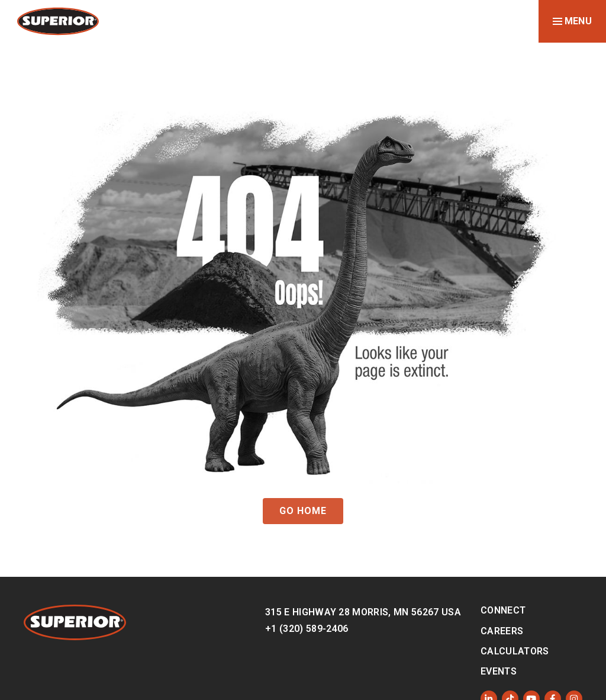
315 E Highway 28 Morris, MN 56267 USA (363, 612)
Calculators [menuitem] (515, 651)
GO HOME (303, 511)
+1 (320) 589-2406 (307, 629)
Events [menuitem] (499, 671)
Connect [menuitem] (503, 610)
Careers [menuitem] (502, 631)
